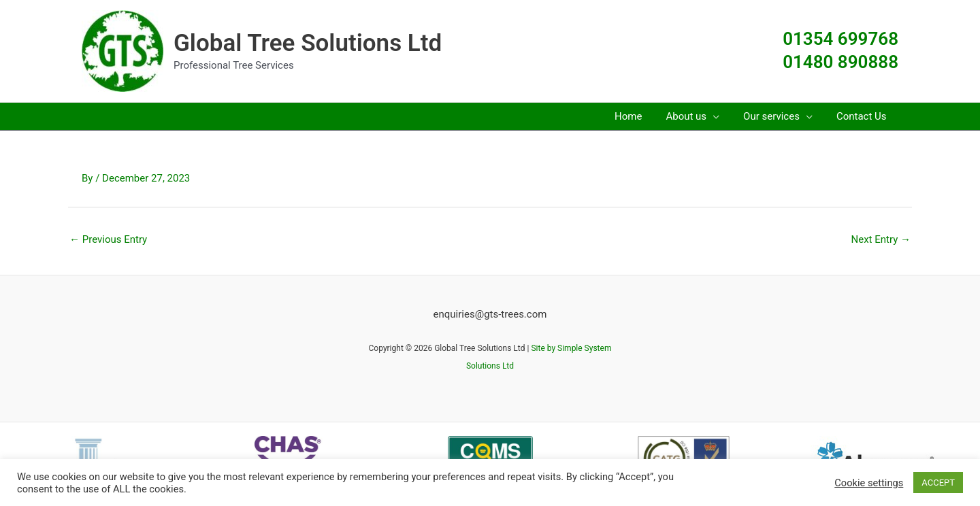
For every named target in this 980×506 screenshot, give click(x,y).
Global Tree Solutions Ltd (308, 43)
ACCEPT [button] (938, 483)
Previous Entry (108, 239)
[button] (701, 116)
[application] (722, 116)
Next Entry (881, 239)
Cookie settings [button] (869, 483)
